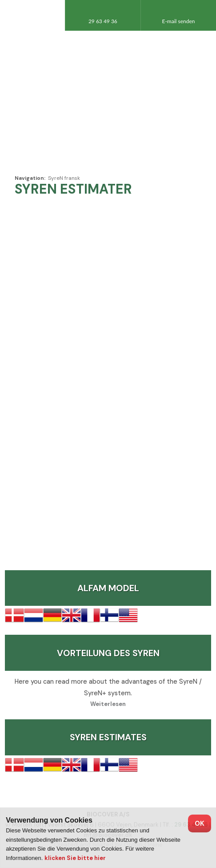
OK (200, 823)
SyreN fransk (64, 178)
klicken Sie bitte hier (75, 858)
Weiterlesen (108, 704)
